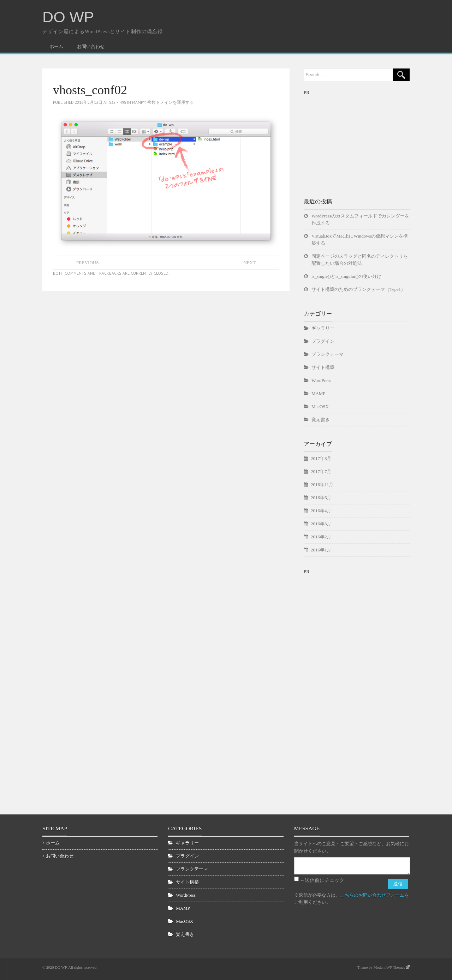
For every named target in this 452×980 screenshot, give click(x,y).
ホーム (56, 46)
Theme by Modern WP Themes (383, 967)
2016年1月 (321, 550)
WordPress (321, 380)
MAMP (319, 393)
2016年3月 (321, 524)
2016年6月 (321, 498)
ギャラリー (323, 328)
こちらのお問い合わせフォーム (372, 895)
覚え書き (321, 420)
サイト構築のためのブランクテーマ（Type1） (358, 289)
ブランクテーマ (328, 354)
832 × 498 (118, 102)
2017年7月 (321, 471)
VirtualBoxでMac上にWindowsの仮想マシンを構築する (360, 240)
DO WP (68, 17)
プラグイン (323, 341)
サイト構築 (323, 367)
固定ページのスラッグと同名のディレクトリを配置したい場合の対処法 (360, 260)
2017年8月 (321, 458)
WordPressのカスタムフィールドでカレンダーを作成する (360, 219)
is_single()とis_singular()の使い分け (346, 276)
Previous (87, 262)
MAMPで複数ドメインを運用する (163, 102)
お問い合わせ (91, 46)
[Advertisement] (357, 141)
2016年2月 (321, 537)
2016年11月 (322, 485)
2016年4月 (321, 511)
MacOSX (320, 407)
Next (249, 262)
